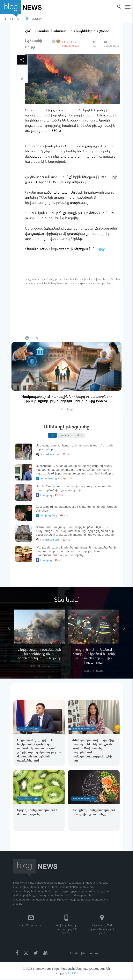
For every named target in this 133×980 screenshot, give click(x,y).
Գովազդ (96, 953)
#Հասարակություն (30, 729)
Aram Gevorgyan (48, 478)
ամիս (78, 435)
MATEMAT (71, 974)
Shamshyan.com (48, 454)
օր (53, 435)
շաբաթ (65, 435)
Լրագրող (44, 495)
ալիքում (103, 249)
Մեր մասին (76, 953)
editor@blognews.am (31, 925)
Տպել (35, 338)
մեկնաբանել (112, 44)
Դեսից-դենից (46, 515)
